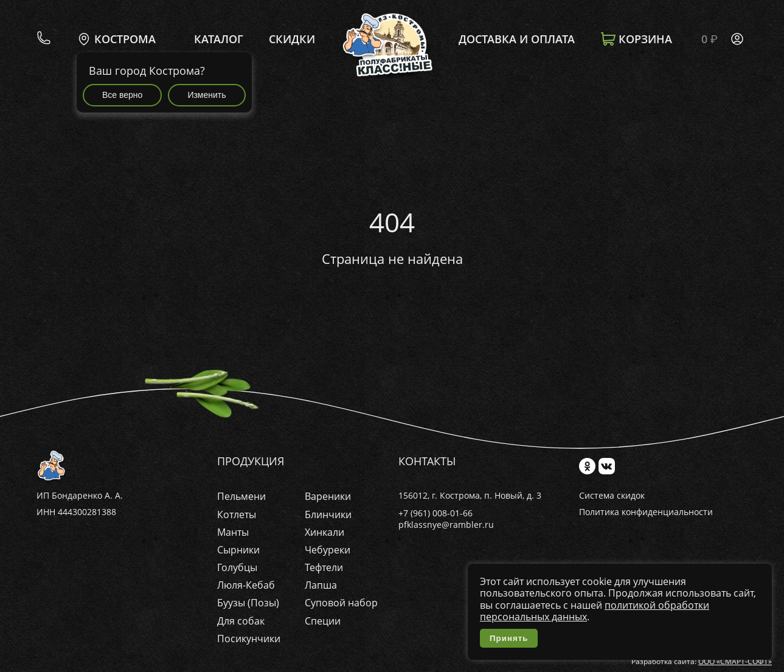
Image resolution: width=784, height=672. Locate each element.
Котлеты (237, 514)
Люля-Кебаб (246, 585)
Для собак (241, 621)
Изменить (206, 95)
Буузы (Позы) (248, 603)
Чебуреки (328, 550)
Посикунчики (249, 639)
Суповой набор (341, 603)
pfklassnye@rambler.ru (446, 525)
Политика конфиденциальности (646, 512)
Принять (509, 638)
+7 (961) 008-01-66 (435, 513)
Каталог (219, 40)
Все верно (122, 95)
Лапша (321, 585)
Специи (323, 621)
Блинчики (328, 514)
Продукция (251, 462)
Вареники (328, 496)
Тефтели (324, 567)
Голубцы (237, 567)
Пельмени (241, 496)
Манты (233, 532)
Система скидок (612, 496)
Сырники (238, 550)
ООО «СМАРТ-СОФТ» (735, 661)
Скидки (292, 40)
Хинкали (324, 532)
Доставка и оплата (517, 40)
